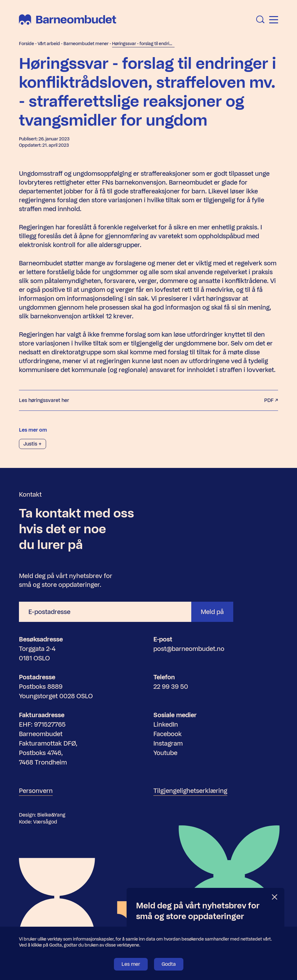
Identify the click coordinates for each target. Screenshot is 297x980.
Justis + (33, 444)
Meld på (212, 612)
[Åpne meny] (274, 20)
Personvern (36, 791)
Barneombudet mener (86, 44)
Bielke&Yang (51, 815)
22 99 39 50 (171, 687)
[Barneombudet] (68, 20)
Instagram (168, 743)
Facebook (168, 734)
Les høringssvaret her (148, 400)
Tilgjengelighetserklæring (190, 791)
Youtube (165, 753)
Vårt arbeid (49, 44)
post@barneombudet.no (189, 649)
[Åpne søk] (260, 20)
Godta (169, 964)
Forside (27, 44)
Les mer (131, 964)
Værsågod (45, 822)
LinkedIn (166, 724)
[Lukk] (275, 897)
